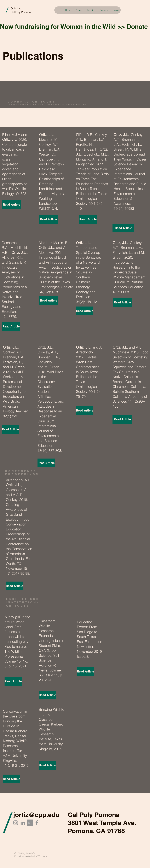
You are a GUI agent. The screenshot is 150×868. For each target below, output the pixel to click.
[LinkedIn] (23, 823)
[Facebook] (37, 823)
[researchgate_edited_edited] (30, 823)
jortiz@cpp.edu (36, 815)
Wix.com (42, 856)
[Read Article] (11, 205)
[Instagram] (16, 823)
